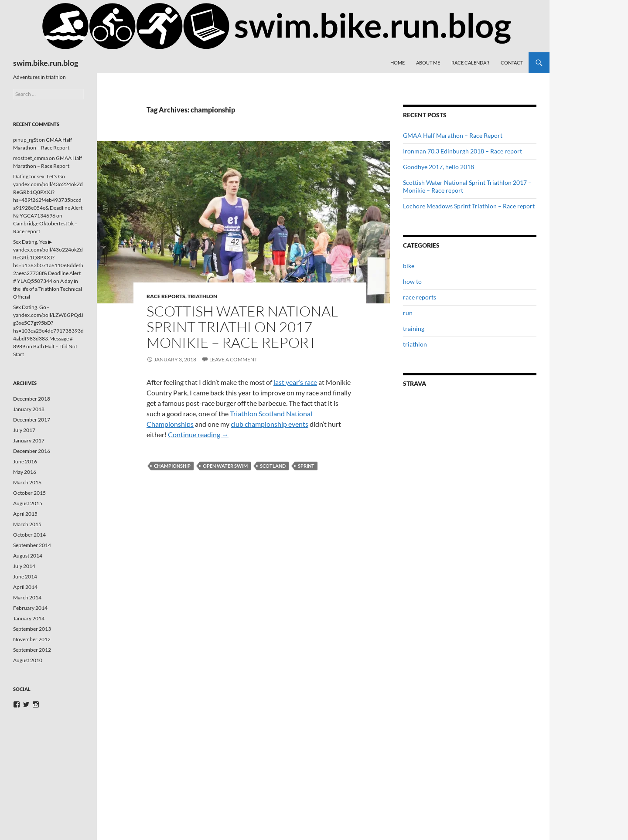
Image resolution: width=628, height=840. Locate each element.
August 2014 (28, 556)
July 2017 (24, 430)
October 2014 (29, 535)
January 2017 (29, 440)
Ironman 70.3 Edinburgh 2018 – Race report (462, 151)
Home (398, 63)
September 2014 (32, 545)
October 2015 (29, 493)
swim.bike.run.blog (46, 63)
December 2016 (32, 451)
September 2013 (32, 629)
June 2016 (25, 461)
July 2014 (24, 566)
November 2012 (32, 639)
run (408, 313)
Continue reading (198, 434)
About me (428, 63)
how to (412, 281)
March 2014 (27, 597)
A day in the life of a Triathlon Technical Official (48, 289)
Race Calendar (470, 63)
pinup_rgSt (26, 140)
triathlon (202, 296)
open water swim (225, 466)
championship (172, 466)
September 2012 (32, 650)
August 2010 (28, 660)
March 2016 (27, 482)
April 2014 (25, 587)
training (414, 328)
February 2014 (30, 608)
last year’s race (295, 382)
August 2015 (28, 503)
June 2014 (25, 576)
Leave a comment (233, 359)
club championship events (270, 424)
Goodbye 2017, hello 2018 (439, 167)
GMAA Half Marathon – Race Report (453, 135)
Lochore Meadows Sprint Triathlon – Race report (469, 206)
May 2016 (25, 472)
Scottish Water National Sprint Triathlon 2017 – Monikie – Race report (242, 327)
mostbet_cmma (31, 158)
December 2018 (32, 399)
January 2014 (29, 618)
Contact (512, 63)
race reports (166, 296)
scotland (273, 466)
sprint (306, 466)
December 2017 (32, 420)
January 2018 (29, 409)
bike (409, 266)
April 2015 (25, 514)
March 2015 (27, 524)
